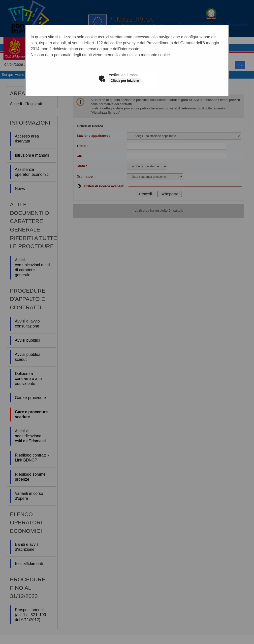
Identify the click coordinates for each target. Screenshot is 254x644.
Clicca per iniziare (125, 81)
